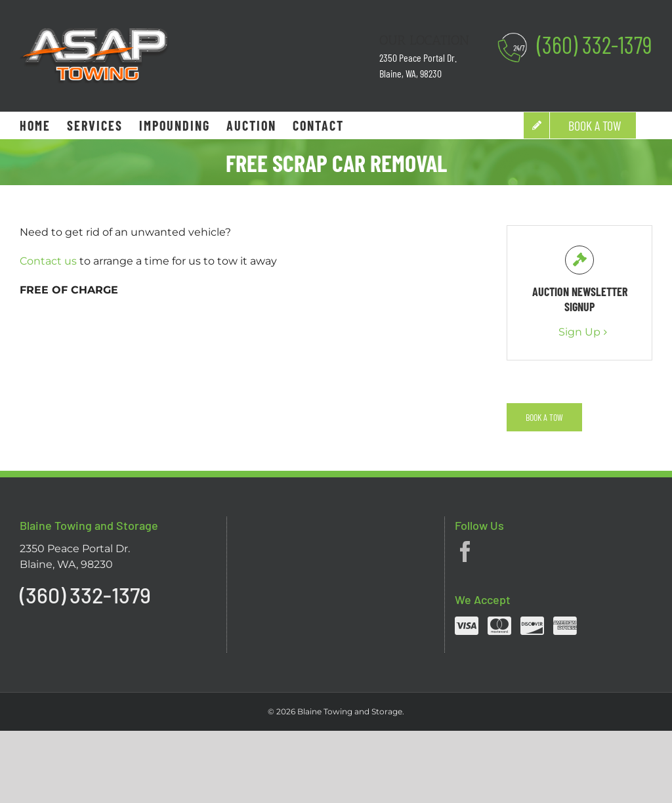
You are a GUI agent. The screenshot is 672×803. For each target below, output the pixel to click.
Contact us (48, 261)
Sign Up (579, 332)
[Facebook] (465, 552)
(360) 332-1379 (595, 44)
